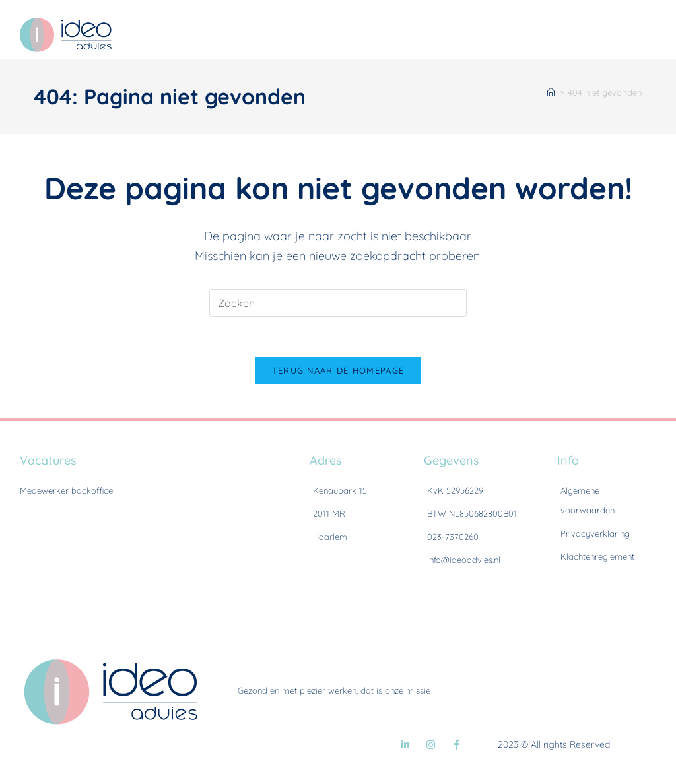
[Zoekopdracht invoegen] (338, 303)
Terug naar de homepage (338, 370)
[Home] (551, 92)
